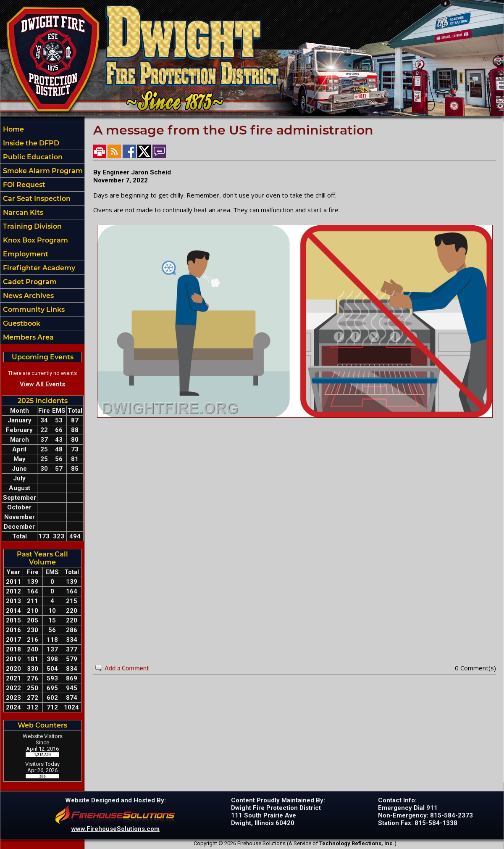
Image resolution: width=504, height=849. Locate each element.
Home (13, 129)
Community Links (33, 310)
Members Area (28, 337)
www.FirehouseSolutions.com (115, 829)
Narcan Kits (22, 212)
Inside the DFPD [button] (30, 143)
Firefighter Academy (38, 268)
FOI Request (23, 185)
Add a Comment (127, 668)
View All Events (42, 384)
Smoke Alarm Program (42, 171)
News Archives (28, 296)
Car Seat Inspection (36, 199)
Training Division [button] (31, 226)
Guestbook (21, 323)
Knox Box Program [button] (35, 240)
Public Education (32, 157)
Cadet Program (29, 282)
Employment (25, 254)
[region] (42, 233)
